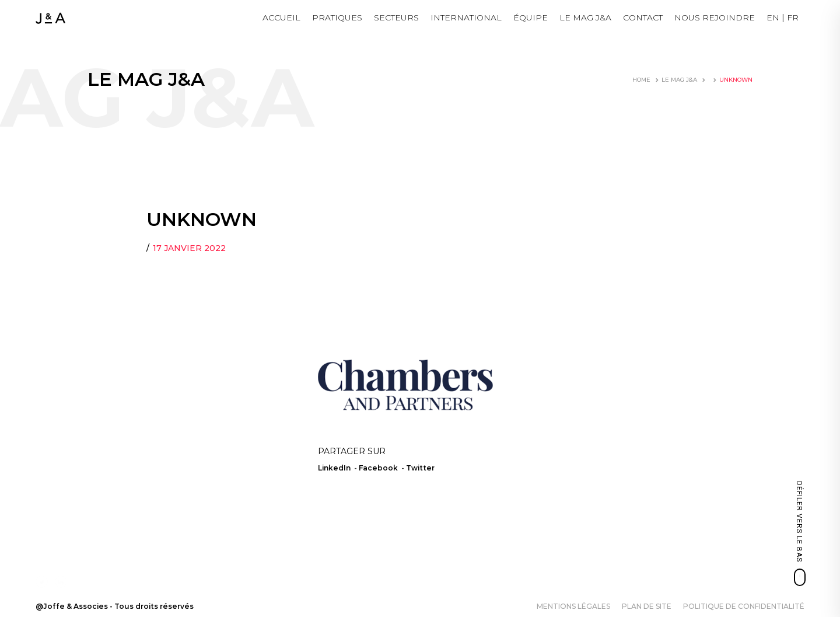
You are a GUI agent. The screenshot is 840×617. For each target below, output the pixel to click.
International (466, 18)
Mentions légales (573, 606)
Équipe (531, 18)
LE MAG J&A (585, 18)
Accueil (281, 18)
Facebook (378, 468)
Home (641, 80)
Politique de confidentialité (744, 606)
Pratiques (337, 18)
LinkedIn (334, 468)
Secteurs (396, 18)
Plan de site (647, 606)
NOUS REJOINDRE (715, 18)
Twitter (420, 468)
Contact (643, 18)
